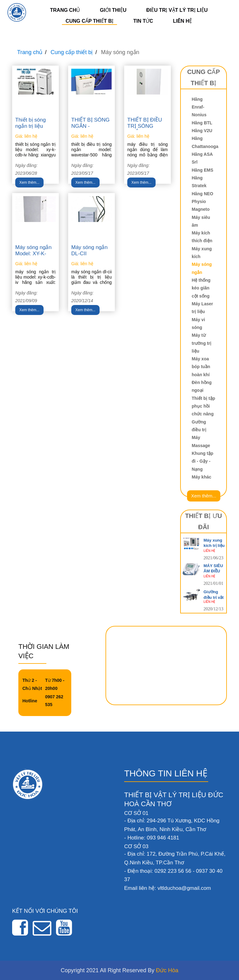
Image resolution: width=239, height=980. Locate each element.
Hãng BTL (202, 123)
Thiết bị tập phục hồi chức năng (203, 406)
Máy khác (202, 477)
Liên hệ (183, 21)
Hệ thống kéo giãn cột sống (201, 288)
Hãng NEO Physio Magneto (202, 202)
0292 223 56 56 (173, 871)
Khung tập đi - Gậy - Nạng (202, 461)
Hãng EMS (202, 170)
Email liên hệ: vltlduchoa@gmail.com (168, 888)
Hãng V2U (202, 131)
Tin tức (143, 21)
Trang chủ (65, 10)
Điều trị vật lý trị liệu (177, 10)
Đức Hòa (167, 970)
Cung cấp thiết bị (89, 21)
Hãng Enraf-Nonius (199, 107)
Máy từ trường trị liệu (202, 343)
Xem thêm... (29, 183)
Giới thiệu (113, 10)
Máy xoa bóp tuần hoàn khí (201, 367)
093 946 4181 (163, 838)
